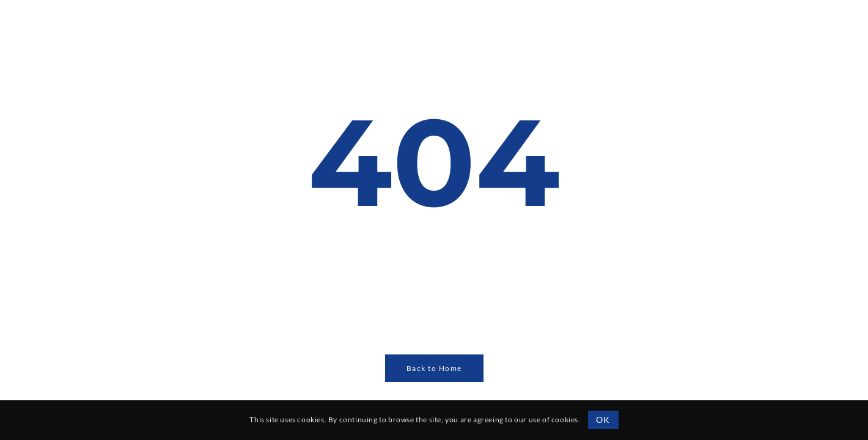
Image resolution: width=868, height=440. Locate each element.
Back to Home (434, 368)
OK (603, 420)
